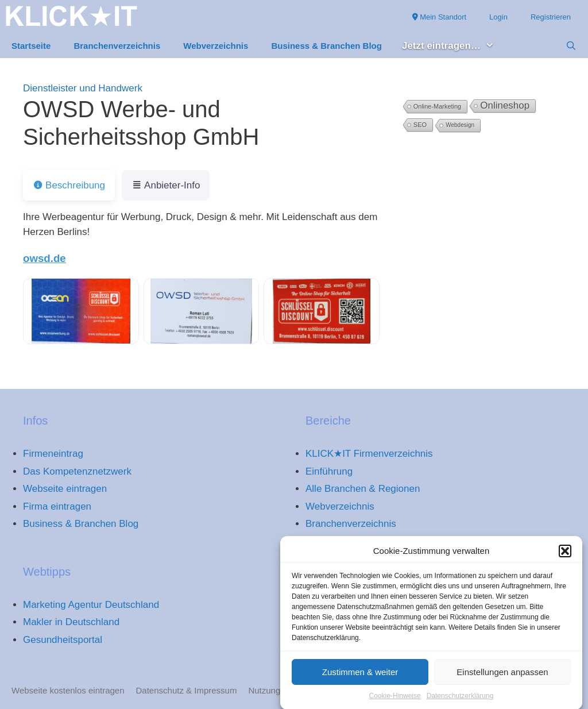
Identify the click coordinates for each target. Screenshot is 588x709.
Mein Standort (440, 17)
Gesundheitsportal (63, 640)
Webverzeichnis (216, 46)
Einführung (329, 471)
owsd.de (45, 258)
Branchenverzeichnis (117, 46)
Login (498, 17)
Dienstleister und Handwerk (83, 88)
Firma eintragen (57, 506)
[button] (565, 555)
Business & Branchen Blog (326, 46)
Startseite (31, 46)
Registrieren (551, 17)
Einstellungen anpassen (502, 676)
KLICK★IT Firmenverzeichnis (369, 454)
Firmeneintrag (53, 454)
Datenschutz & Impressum (187, 690)
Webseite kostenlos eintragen (68, 690)
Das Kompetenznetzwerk (77, 471)
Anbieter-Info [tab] (166, 185)
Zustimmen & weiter (360, 676)
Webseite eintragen (65, 489)
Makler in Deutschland (71, 622)
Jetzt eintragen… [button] (454, 46)
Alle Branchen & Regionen (363, 489)
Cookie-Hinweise (395, 700)
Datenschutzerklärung (460, 700)
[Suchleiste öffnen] (571, 46)
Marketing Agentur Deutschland (91, 605)
